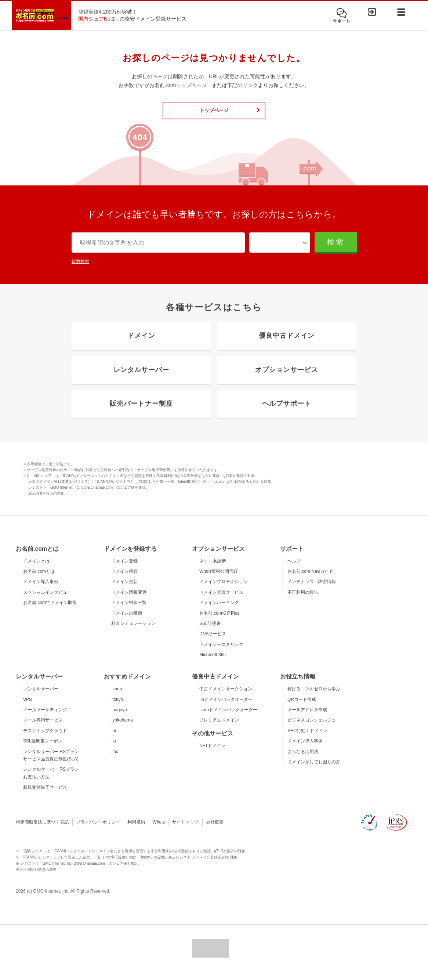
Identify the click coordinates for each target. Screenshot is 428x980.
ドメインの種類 (127, 621)
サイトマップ (185, 830)
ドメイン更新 (124, 589)
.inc (115, 759)
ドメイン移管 (124, 579)
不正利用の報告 (303, 600)
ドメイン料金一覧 (129, 610)
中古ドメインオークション (226, 697)
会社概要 (215, 830)
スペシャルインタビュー (47, 600)
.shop (117, 697)
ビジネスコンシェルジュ (312, 728)
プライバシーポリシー (98, 830)
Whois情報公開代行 (219, 579)
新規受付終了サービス (45, 795)
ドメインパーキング (219, 610)
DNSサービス (213, 641)
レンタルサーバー (41, 697)
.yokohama (122, 728)
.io (114, 749)
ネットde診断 (213, 568)
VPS (28, 707)
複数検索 (80, 267)
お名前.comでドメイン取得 (50, 610)
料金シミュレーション (133, 631)
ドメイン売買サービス (221, 600)
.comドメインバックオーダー (228, 717)
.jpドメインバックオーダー (226, 707)
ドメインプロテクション (224, 589)
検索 (335, 246)
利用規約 (136, 830)
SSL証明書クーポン (43, 749)
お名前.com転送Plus (219, 621)
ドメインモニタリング (221, 652)
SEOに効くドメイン (307, 738)
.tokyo (117, 707)
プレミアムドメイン (219, 728)
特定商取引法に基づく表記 (42, 830)
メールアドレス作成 (307, 717)
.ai (114, 738)
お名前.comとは (39, 579)
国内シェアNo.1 (97, 19)
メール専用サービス (43, 728)
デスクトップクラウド (45, 738)
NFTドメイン (212, 753)
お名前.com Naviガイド (310, 579)
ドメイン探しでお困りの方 (314, 770)
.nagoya (119, 717)
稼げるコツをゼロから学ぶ (314, 697)
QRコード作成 (302, 707)
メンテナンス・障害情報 (312, 589)
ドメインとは (36, 568)
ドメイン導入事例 (41, 589)
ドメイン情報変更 (129, 600)
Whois (159, 830)
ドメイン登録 (124, 568)
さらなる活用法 (303, 759)
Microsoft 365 (213, 662)
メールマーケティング (45, 717)
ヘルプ (294, 568)
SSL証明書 (210, 631)
